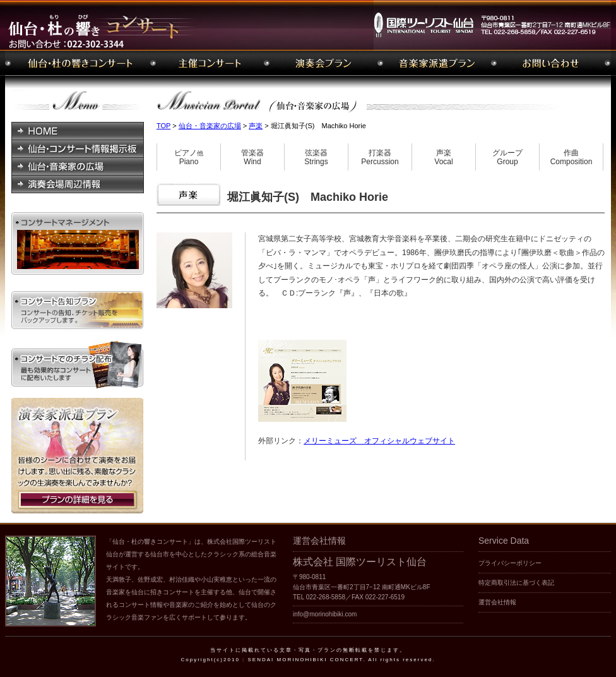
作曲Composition (572, 158)
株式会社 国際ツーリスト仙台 (360, 562)
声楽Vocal (443, 158)
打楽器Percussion (380, 158)
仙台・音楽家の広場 (210, 126)
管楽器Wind (252, 158)
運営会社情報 (497, 602)
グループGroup (507, 158)
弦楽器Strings (316, 158)
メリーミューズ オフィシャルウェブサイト (379, 441)
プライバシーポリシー (510, 563)
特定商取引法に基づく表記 (516, 583)
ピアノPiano (189, 158)
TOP (163, 126)
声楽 (256, 126)
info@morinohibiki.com (325, 614)
